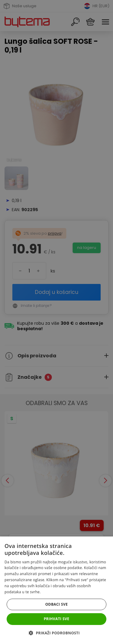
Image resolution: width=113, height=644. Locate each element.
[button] (56, 633)
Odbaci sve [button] (56, 604)
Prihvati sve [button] (56, 619)
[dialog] (56, 322)
